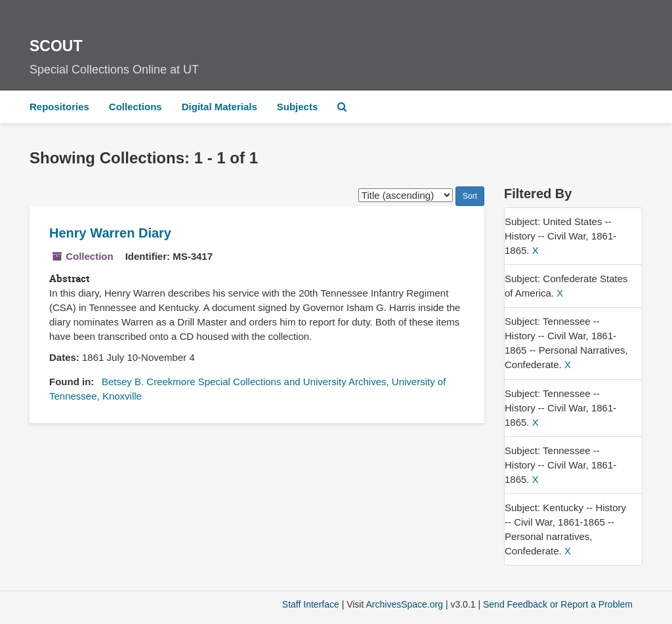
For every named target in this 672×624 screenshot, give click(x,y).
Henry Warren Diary (110, 233)
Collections (136, 107)
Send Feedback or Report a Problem (558, 604)
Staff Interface (311, 604)
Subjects (298, 107)
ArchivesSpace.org (404, 604)
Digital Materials (220, 107)
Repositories (59, 107)
